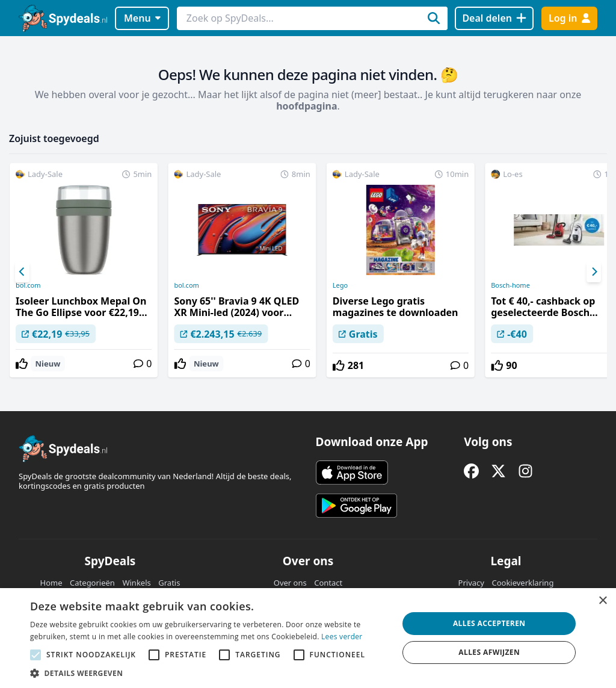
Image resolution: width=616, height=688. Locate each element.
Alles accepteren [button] (489, 623)
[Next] (594, 272)
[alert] (308, 638)
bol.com (28, 285)
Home (51, 583)
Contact (328, 583)
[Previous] (22, 272)
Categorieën (92, 583)
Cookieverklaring (522, 583)
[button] (209, 673)
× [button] (602, 601)
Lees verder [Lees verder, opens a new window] (342, 637)
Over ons (290, 583)
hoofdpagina (306, 106)
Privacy (471, 583)
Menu (142, 18)
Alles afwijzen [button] (489, 652)
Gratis (169, 583)
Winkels (136, 583)
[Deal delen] (494, 18)
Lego (340, 285)
